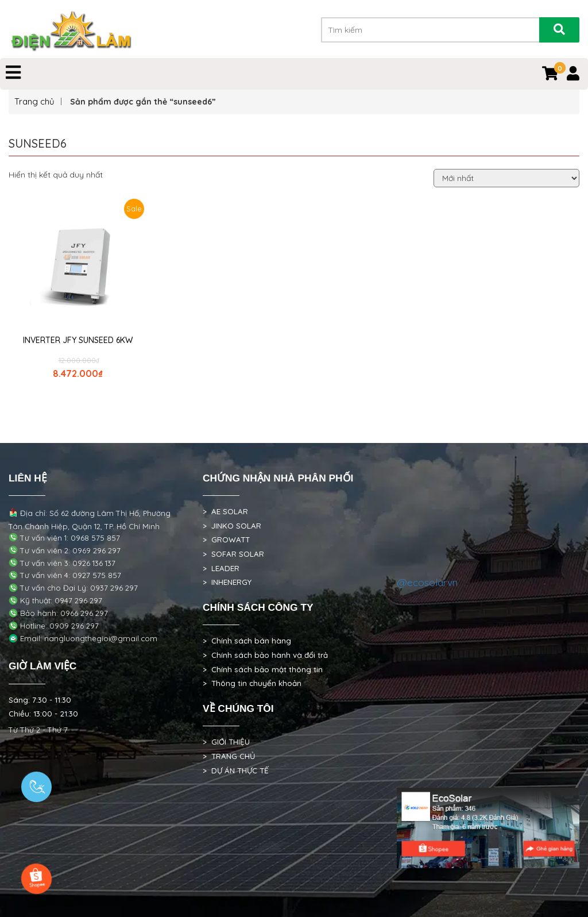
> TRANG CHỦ (229, 756)
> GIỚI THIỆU (226, 742)
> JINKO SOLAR (232, 526)
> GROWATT (226, 540)
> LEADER (221, 568)
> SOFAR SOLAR (233, 554)
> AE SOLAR (225, 511)
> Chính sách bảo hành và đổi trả (265, 655)
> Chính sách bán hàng (247, 641)
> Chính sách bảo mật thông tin (263, 669)
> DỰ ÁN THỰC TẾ (236, 770)
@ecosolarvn (427, 582)
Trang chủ (34, 101)
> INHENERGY (227, 582)
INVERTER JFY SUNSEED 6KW (78, 340)
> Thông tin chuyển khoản (252, 683)
